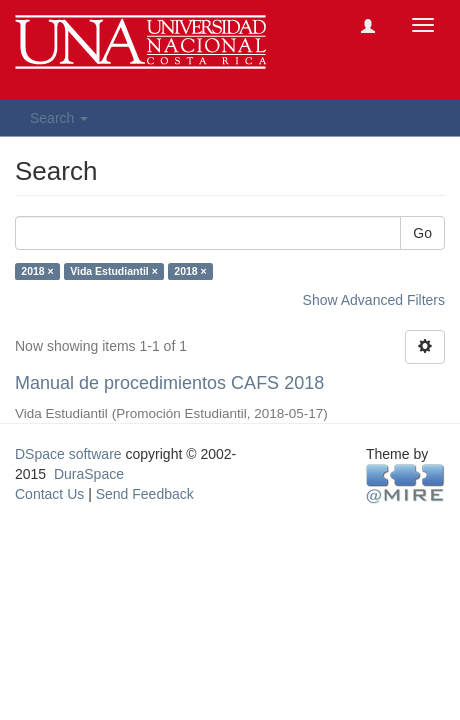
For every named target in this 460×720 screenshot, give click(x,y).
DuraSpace (89, 474)
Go (422, 233)
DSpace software (68, 454)
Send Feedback (145, 494)
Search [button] (59, 118)
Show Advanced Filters (374, 300)
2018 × (37, 271)
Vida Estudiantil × (114, 271)
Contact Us (49, 494)
